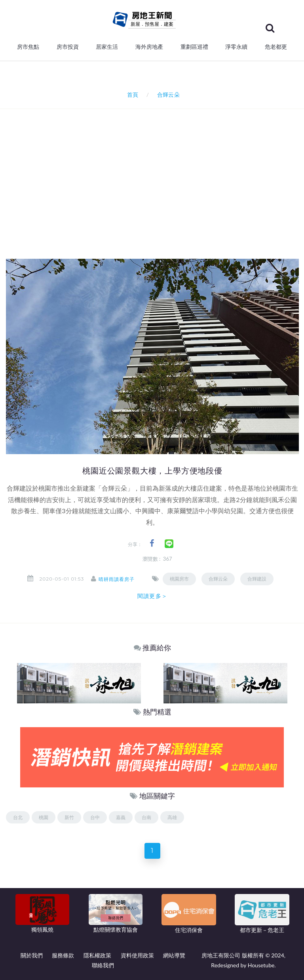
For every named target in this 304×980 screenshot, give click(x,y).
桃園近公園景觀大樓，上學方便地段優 (152, 471)
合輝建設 (260, 579)
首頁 (131, 95)
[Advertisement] (155, 200)
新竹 (69, 817)
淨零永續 (236, 47)
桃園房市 (182, 579)
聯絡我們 (103, 965)
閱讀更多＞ (152, 596)
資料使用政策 (137, 955)
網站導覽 (174, 955)
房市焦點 (28, 47)
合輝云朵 (221, 579)
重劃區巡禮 (194, 47)
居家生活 (107, 47)
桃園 (44, 817)
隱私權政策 (97, 955)
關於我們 (32, 955)
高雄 (172, 817)
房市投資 (68, 47)
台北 (18, 817)
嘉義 (121, 817)
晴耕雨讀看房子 (120, 579)
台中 (95, 817)
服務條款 (63, 955)
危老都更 (276, 47)
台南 (146, 817)
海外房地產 (149, 47)
